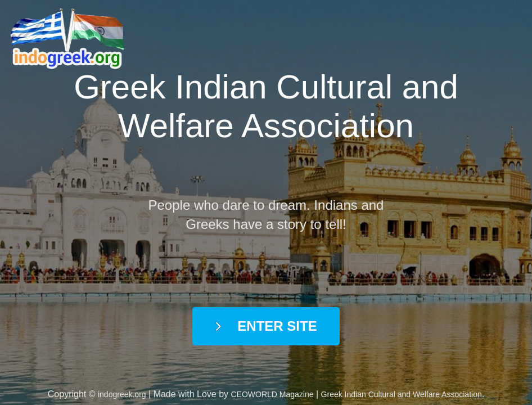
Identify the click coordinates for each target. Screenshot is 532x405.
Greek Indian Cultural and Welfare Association (402, 394)
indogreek (70, 39)
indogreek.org (122, 394)
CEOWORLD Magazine (272, 394)
